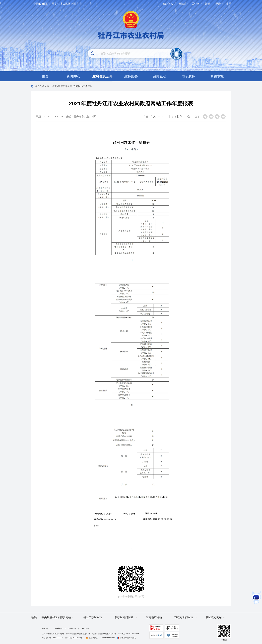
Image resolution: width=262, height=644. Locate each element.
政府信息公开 (65, 86)
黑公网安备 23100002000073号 (100, 638)
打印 (179, 116)
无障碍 (182, 4)
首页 (54, 86)
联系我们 (59, 628)
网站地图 (86, 628)
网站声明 (72, 628)
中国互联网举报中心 (127, 638)
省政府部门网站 (124, 617)
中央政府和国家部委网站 (56, 617)
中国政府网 (40, 4)
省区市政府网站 (93, 617)
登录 (218, 4)
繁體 (208, 4)
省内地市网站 (154, 617)
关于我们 (45, 628)
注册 (229, 4)
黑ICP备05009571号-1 (74, 638)
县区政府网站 (214, 617)
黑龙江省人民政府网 (64, 4)
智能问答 (168, 4)
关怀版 (196, 4)
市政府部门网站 (184, 617)
